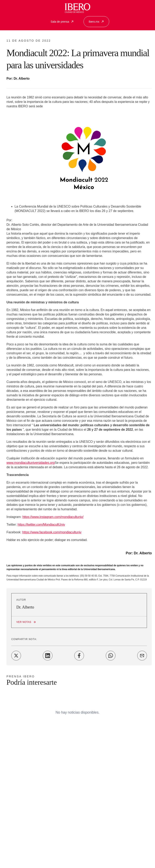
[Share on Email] (142, 656)
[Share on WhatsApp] (111, 656)
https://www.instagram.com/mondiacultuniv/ (53, 517)
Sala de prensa (62, 22)
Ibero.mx (96, 22)
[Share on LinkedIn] (48, 656)
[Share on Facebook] (79, 656)
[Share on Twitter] (16, 656)
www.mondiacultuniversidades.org (31, 463)
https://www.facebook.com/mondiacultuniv (52, 532)
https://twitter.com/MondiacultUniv (41, 525)
